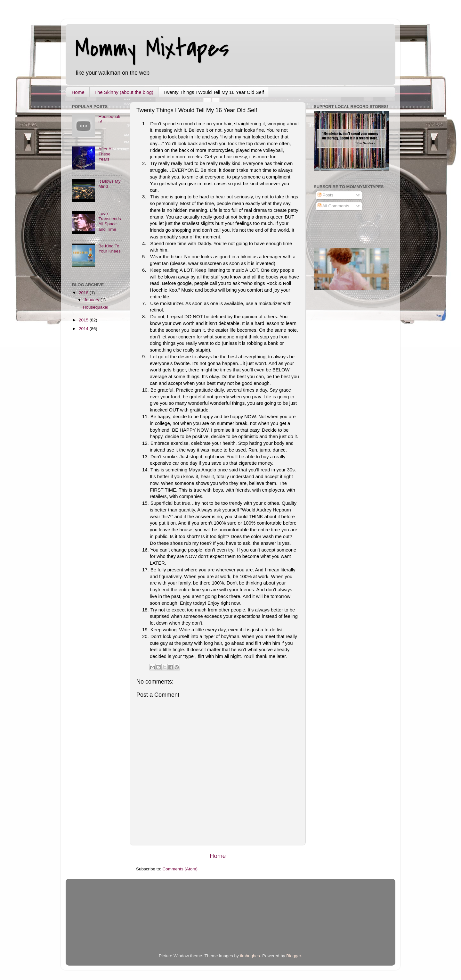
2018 (84, 293)
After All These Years (106, 154)
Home (78, 92)
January (92, 300)
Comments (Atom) (180, 869)
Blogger (294, 956)
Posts (326, 195)
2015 (84, 320)
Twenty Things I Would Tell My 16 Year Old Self (214, 92)
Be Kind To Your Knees (109, 249)
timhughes (250, 956)
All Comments (333, 206)
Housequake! (96, 307)
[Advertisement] (147, 922)
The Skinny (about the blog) (124, 92)
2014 (84, 329)
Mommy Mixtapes (152, 48)
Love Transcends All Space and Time (109, 221)
